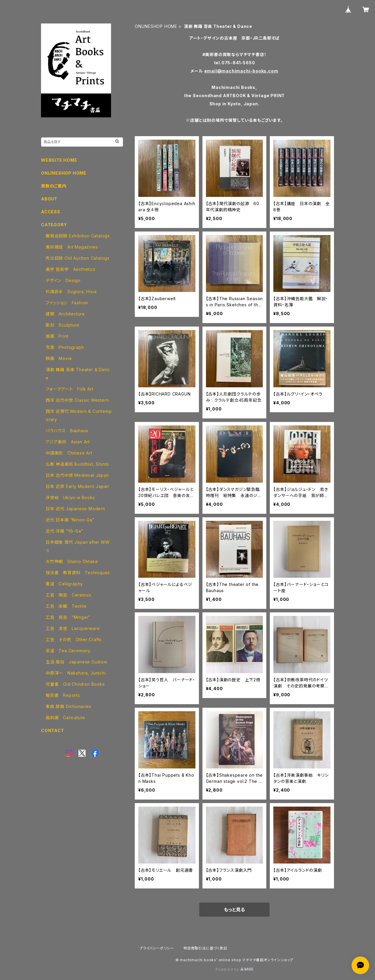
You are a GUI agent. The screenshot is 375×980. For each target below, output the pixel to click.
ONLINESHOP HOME (156, 26)
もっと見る (234, 910)
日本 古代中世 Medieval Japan (77, 475)
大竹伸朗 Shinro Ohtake (72, 561)
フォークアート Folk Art (70, 389)
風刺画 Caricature (65, 718)
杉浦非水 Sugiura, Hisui (71, 292)
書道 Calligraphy (64, 584)
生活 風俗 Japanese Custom (76, 662)
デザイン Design (63, 280)
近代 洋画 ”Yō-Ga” (64, 531)
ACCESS (51, 212)
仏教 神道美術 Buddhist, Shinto (77, 464)
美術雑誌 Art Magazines (72, 247)
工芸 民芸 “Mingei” (68, 617)
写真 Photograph (65, 347)
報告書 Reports (63, 695)
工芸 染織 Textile (66, 606)
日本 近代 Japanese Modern (75, 509)
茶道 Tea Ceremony (68, 651)
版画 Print (57, 336)
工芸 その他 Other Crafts (74, 639)
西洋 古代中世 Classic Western (77, 400)
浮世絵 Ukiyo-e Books (70, 497)
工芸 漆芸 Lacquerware (73, 628)
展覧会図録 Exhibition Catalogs (78, 236)
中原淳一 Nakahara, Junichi (76, 673)
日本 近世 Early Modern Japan (77, 486)
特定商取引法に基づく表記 (205, 948)
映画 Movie (59, 358)
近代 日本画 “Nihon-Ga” (70, 520)
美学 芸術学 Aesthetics (71, 269)
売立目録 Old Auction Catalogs (78, 258)
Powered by (234, 969)
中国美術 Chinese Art (69, 453)
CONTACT (53, 730)
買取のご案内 (54, 186)
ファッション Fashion (67, 303)
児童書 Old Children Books (75, 684)
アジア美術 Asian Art (68, 442)
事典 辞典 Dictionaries (68, 706)
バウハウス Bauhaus (67, 431)
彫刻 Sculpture (63, 325)
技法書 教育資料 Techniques (78, 573)
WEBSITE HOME (59, 160)
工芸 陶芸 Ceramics (69, 595)
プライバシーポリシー (157, 948)
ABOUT (49, 199)
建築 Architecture (65, 314)
